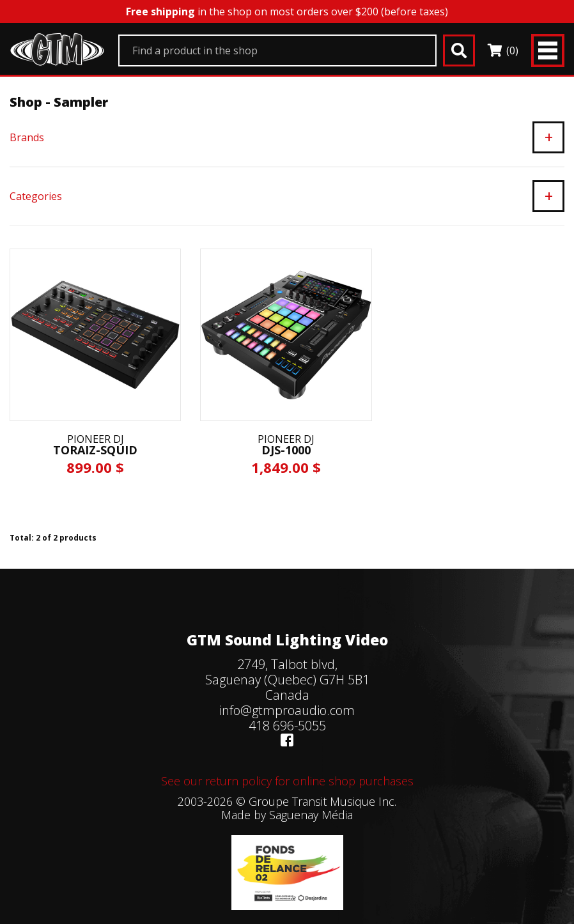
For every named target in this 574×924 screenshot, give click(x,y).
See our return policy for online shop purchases (287, 781)
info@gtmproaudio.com (287, 710)
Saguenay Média (311, 815)
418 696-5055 (287, 726)
